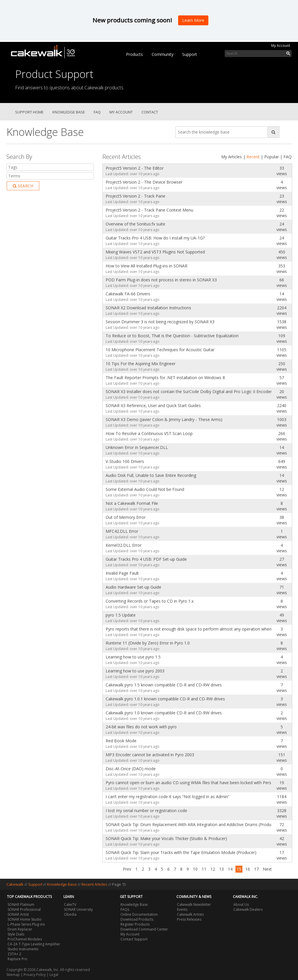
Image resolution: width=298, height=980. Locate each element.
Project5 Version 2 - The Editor (135, 168)
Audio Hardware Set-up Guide (133, 587)
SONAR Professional (24, 909)
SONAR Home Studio (25, 919)
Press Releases (189, 919)
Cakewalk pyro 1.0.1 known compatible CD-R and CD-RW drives (165, 699)
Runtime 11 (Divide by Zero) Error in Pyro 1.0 (148, 643)
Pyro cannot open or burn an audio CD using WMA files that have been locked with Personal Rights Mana (187, 783)
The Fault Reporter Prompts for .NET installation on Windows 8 (165, 378)
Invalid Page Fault (122, 573)
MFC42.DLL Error (122, 531)
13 (221, 869)
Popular (272, 157)
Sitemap (13, 975)
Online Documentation (139, 914)
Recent (253, 157)
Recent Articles (94, 884)
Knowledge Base (69, 112)
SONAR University (78, 909)
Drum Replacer (20, 929)
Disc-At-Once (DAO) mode (131, 769)
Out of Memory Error (126, 517)
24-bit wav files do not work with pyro (141, 727)
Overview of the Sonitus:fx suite (135, 224)
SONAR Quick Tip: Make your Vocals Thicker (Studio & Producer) (166, 838)
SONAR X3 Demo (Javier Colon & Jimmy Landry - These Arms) (164, 419)
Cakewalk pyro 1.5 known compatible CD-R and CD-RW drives (164, 685)
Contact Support (134, 939)
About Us (241, 904)
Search (23, 186)
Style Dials (16, 934)
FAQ (97, 112)
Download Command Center (144, 929)
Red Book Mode (121, 741)
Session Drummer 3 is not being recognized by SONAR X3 (160, 322)
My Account (281, 46)
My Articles (232, 157)
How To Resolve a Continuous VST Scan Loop (149, 433)
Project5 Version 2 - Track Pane (135, 196)
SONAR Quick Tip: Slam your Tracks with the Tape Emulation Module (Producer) (181, 852)
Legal (54, 975)
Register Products (135, 924)
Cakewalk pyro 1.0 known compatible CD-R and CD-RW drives (164, 713)
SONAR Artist (18, 914)
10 (195, 869)
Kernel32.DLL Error (124, 545)
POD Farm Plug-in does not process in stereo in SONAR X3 (161, 280)
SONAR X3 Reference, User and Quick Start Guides (153, 405)
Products (134, 54)
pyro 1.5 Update (121, 615)
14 (230, 869)
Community (163, 54)
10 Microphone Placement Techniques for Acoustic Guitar (160, 350)
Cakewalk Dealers (248, 909)
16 (248, 869)
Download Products (137, 919)
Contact (150, 112)
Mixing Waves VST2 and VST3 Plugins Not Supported (155, 252)
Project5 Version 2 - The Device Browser (144, 182)
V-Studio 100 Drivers (125, 461)
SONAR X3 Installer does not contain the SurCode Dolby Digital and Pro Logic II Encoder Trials (187, 392)
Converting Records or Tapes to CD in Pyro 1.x (150, 601)
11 (204, 869)
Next (267, 869)
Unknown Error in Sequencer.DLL (137, 447)
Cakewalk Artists (190, 914)
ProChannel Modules (25, 939)
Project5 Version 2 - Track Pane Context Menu (149, 210)
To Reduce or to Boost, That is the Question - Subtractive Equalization (172, 336)
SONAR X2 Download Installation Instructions (148, 308)
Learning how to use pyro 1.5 (133, 657)
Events (182, 909)
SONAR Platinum (21, 904)
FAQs (125, 909)
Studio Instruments (23, 949)
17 (256, 869)
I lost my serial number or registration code (146, 811)
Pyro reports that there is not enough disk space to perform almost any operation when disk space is (187, 629)
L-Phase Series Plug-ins (26, 924)
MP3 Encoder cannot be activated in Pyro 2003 (150, 755)
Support (190, 54)
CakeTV (70, 904)
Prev (127, 869)
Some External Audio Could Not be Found (145, 489)
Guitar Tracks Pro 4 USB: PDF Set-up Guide (146, 559)
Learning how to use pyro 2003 (135, 671)
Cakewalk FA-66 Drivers (128, 294)
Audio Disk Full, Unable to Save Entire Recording (151, 475)
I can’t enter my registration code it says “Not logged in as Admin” (167, 797)
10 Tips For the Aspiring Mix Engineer (141, 364)
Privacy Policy (35, 975)
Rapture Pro (17, 959)
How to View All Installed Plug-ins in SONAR (147, 266)
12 (213, 869)
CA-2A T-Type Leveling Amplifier (34, 944)
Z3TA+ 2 (14, 954)
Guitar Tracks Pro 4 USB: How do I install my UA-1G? (155, 238)
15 (239, 869)
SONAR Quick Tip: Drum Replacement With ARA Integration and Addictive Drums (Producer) (187, 824)
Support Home (29, 112)
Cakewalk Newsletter (194, 904)
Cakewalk (15, 884)
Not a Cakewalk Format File (132, 503)
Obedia (70, 914)
